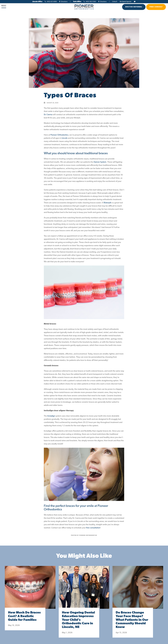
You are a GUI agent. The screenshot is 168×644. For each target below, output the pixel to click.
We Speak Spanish (126, 2)
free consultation (93, 528)
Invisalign (51, 416)
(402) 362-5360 (90, 2)
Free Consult (156, 7)
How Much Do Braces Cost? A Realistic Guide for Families (24, 616)
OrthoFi (115, 2)
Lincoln (65, 138)
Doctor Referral (134, 7)
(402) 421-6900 (51, 2)
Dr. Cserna (48, 115)
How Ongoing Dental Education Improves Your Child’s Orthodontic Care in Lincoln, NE (78, 620)
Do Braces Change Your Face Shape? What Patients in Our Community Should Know (132, 620)
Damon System (100, 162)
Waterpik (107, 203)
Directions (63, 2)
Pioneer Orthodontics (59, 135)
